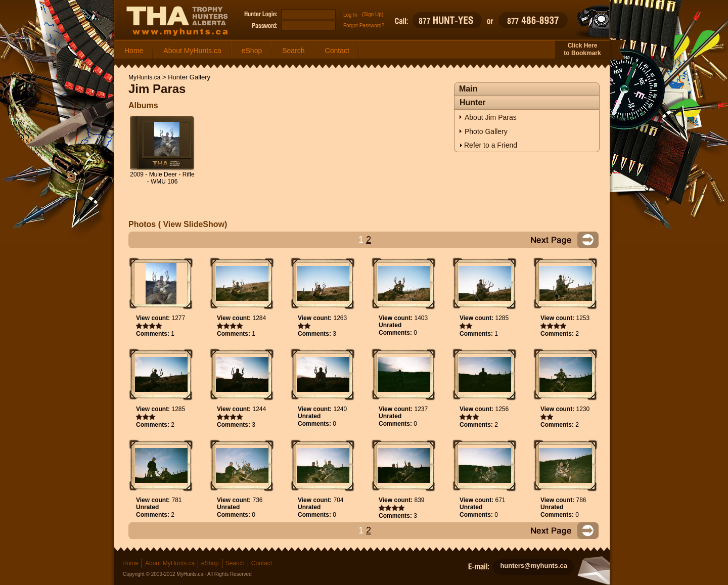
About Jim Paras (491, 117)
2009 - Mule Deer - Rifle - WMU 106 (162, 178)
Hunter (473, 102)
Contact (337, 51)
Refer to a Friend (491, 145)
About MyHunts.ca (192, 51)
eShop (252, 51)
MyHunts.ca (144, 77)
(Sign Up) (373, 14)
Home (134, 51)
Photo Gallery (486, 131)
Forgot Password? (364, 26)
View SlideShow (193, 224)
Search (293, 51)
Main (468, 89)
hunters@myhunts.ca (534, 566)
